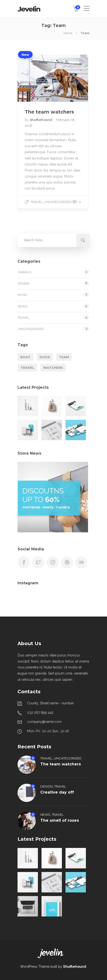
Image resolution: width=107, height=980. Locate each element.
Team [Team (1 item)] (64, 357)
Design (24, 283)
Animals (25, 272)
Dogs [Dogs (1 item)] (45, 357)
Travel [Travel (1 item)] (27, 368)
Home (68, 33)
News (23, 306)
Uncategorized (58, 202)
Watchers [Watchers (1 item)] (53, 368)
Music (23, 295)
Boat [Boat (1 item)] (25, 357)
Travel (37, 202)
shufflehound (41, 120)
